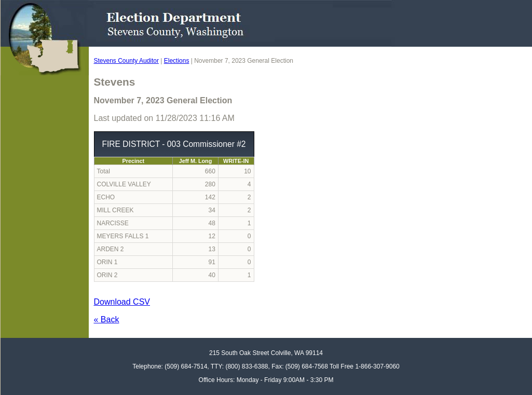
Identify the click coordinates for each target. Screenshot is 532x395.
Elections (177, 61)
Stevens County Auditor (126, 61)
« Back (107, 319)
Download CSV (122, 302)
